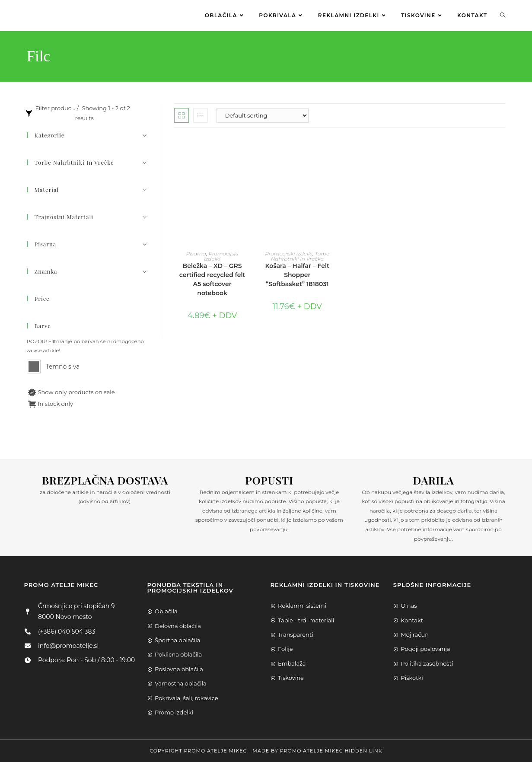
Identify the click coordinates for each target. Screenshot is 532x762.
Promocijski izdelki (221, 256)
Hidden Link (363, 751)
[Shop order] (263, 115)
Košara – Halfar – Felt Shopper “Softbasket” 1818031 (297, 275)
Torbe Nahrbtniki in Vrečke (300, 256)
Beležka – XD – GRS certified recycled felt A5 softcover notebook (212, 279)
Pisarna (196, 253)
